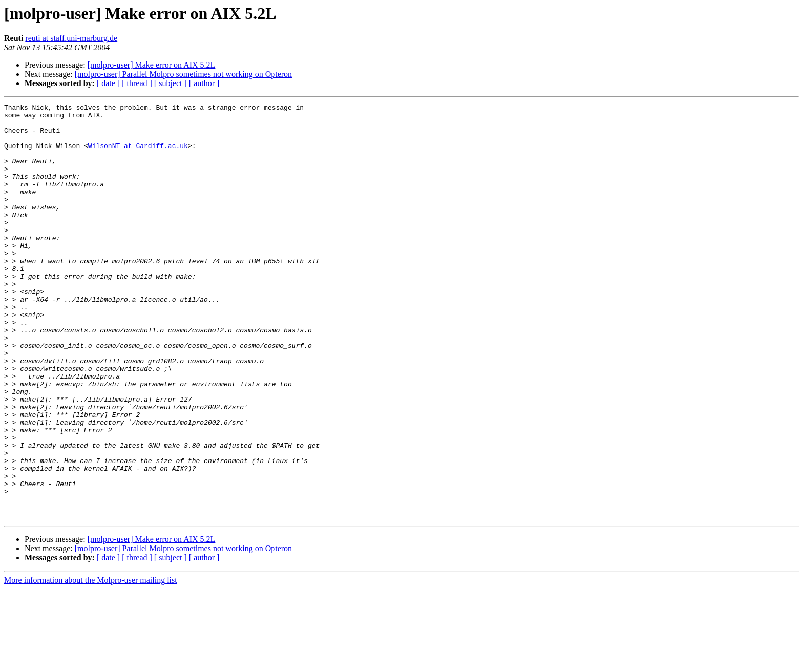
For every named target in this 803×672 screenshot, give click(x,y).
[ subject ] (171, 83)
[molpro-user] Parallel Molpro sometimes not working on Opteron (183, 74)
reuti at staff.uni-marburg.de (71, 38)
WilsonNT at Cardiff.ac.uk (138, 155)
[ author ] (204, 83)
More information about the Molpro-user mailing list (91, 663)
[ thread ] (137, 83)
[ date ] (108, 83)
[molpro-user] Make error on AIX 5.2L (152, 65)
